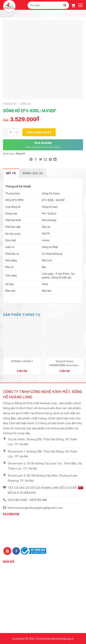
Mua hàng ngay (39, 132)
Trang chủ (10, 104)
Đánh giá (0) (33, 173)
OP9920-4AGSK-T (22, 361)
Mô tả (11, 173)
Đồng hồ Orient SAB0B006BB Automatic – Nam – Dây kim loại (65, 363)
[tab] (11, 173)
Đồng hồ (26, 104)
